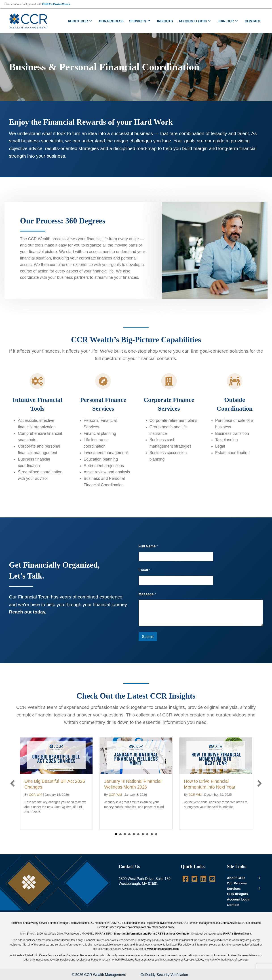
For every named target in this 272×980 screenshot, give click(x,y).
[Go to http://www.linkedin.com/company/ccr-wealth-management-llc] (203, 879)
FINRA (99, 934)
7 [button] (143, 834)
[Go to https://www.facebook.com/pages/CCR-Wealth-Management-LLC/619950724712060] (186, 879)
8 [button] (147, 834)
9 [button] (152, 834)
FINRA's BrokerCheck (56, 4)
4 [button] (129, 834)
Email (144, 570)
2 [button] (120, 834)
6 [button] (138, 834)
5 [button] (134, 834)
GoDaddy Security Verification (164, 975)
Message (147, 594)
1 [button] (116, 834)
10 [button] (156, 834)
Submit (148, 637)
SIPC (109, 934)
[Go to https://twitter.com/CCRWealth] (194, 879)
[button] (91, 20)
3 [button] (125, 834)
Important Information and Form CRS (138, 934)
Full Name (148, 546)
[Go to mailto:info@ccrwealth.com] (212, 879)
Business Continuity (177, 934)
